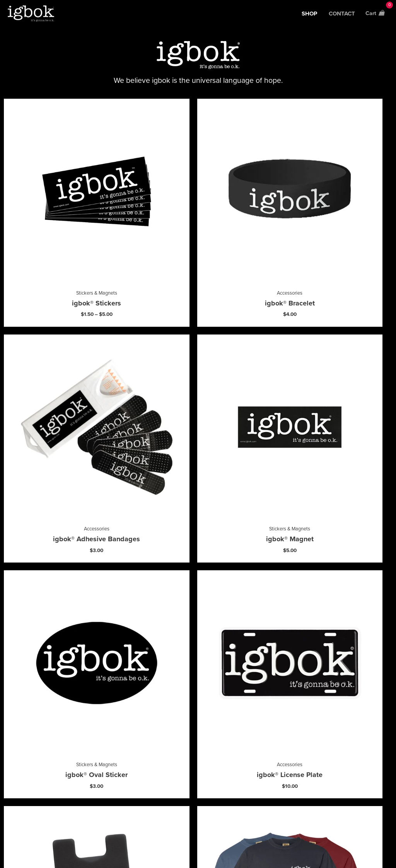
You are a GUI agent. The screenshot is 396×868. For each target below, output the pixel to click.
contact (341, 15)
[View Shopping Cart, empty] (374, 15)
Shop (309, 15)
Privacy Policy (241, 847)
